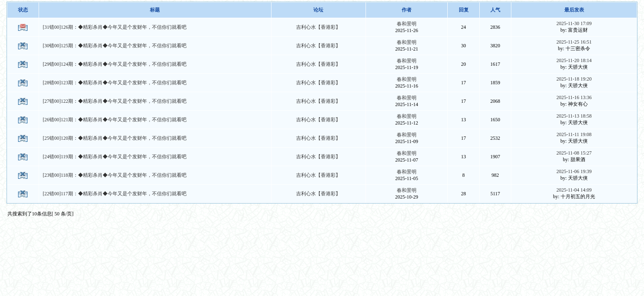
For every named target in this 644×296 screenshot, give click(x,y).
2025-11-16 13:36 (574, 97)
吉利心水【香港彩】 (318, 27)
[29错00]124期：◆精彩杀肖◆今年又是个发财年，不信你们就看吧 (115, 64)
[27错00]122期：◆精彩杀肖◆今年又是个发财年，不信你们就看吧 (115, 101)
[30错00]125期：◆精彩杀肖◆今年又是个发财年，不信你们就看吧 (115, 46)
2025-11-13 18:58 (574, 116)
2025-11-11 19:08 (574, 134)
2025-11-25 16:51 (574, 42)
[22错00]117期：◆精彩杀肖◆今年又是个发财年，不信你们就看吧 (115, 194)
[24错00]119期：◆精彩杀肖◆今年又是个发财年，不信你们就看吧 (115, 157)
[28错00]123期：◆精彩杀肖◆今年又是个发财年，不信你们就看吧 (115, 83)
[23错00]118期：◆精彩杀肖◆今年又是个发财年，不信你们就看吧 (115, 175)
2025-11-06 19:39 (574, 171)
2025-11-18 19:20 (574, 79)
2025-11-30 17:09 (574, 23)
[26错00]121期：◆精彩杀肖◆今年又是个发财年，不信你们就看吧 (115, 120)
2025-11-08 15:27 (574, 153)
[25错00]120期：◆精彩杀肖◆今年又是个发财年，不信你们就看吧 (115, 138)
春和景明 (407, 24)
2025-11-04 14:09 (574, 190)
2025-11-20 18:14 (574, 60)
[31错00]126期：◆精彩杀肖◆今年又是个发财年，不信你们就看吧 (115, 27)
